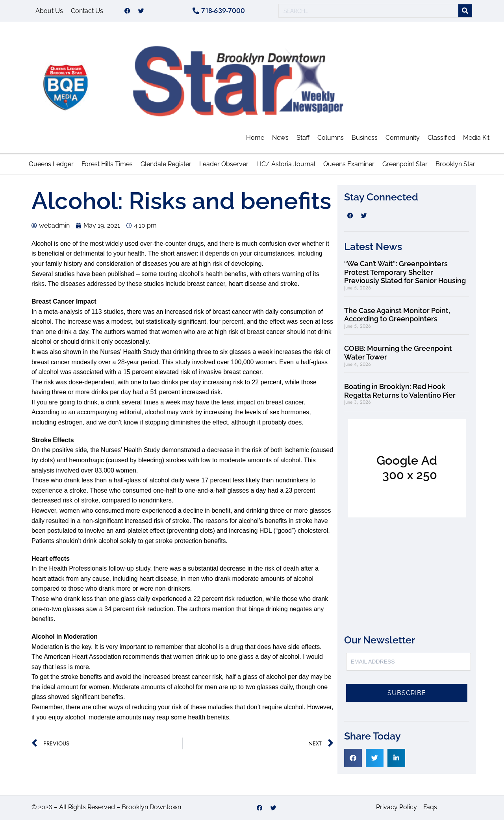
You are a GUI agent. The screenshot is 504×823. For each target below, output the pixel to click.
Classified (441, 140)
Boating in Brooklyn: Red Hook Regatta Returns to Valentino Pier (400, 394)
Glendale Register (166, 167)
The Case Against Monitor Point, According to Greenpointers (397, 318)
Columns (331, 140)
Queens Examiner (349, 167)
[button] (353, 761)
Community (403, 140)
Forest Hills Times (107, 167)
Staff (303, 140)
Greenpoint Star (405, 167)
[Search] (465, 12)
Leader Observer (224, 167)
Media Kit (476, 140)
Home (255, 140)
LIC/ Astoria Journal (286, 167)
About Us (49, 12)
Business (365, 140)
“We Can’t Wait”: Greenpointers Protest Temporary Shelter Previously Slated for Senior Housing (405, 275)
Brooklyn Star (455, 167)
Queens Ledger (51, 167)
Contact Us (87, 12)
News (280, 140)
